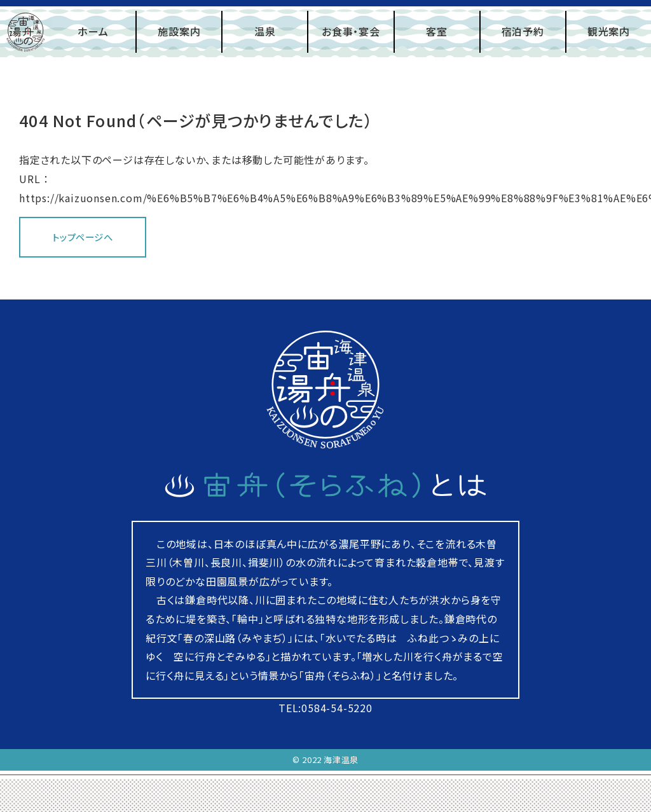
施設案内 (179, 31)
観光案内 (609, 31)
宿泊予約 (523, 31)
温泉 (265, 31)
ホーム (93, 31)
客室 (437, 31)
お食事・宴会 (351, 31)
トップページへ (83, 237)
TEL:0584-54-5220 (325, 708)
